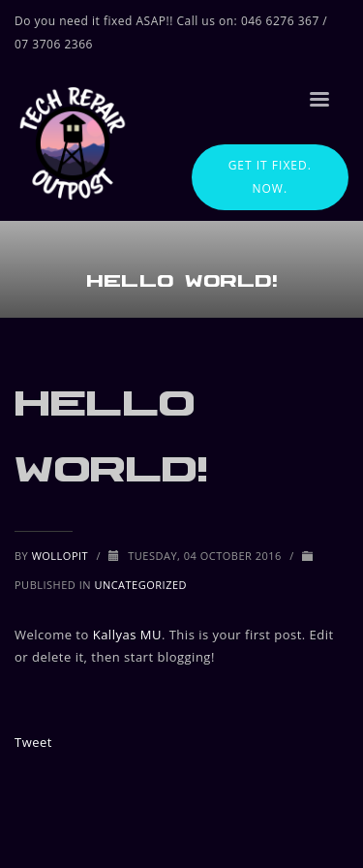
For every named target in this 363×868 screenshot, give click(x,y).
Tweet (33, 742)
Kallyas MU (127, 635)
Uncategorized (140, 585)
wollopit (62, 556)
